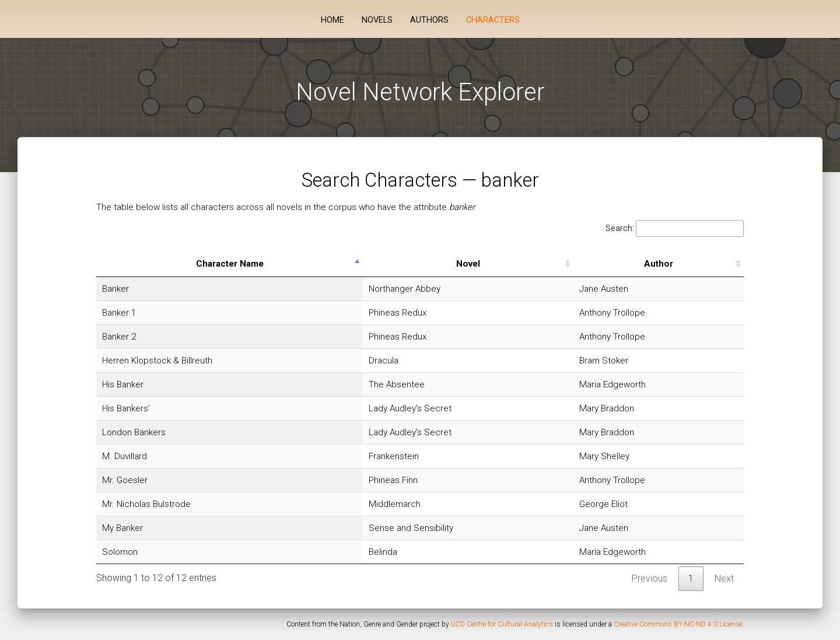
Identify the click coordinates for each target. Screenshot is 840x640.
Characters (493, 20)
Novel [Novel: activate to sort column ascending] (468, 264)
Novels (377, 20)
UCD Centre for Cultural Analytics (502, 624)
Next (724, 578)
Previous (650, 578)
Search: (675, 228)
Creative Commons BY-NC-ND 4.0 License (678, 624)
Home (332, 20)
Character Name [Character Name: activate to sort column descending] (230, 264)
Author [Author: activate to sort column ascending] (659, 264)
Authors (429, 20)
